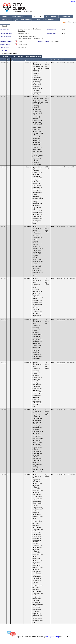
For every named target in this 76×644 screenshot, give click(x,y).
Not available (55, 41)
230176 (3, 474)
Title (34, 60)
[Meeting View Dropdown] (33, 57)
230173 (3, 320)
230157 (3, 167)
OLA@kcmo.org (53, 637)
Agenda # (14, 60)
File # (3, 60)
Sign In (73, 1)
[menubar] (21, 57)
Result (53, 60)
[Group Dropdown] (13, 57)
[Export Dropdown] (20, 57)
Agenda (20, 42)
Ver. (8, 60)
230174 (3, 363)
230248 (3, 63)
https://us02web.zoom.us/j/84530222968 (30, 38)
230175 (3, 409)
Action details (61, 63)
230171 (3, 226)
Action (46, 60)
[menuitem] (5, 57)
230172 (3, 279)
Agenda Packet (22, 45)
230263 (3, 97)
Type (26, 60)
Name (21, 60)
